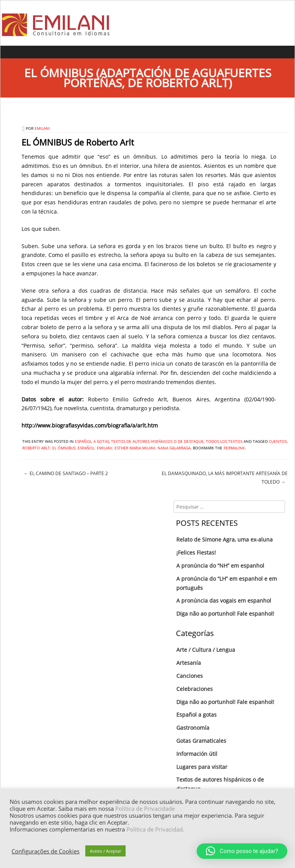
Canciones (190, 676)
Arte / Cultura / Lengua (206, 650)
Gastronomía (193, 728)
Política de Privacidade (145, 808)
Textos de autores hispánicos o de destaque (157, 441)
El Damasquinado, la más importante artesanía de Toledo (225, 478)
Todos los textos (224, 441)
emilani (42, 128)
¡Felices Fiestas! (196, 552)
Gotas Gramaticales (201, 741)
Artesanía (189, 663)
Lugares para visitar (202, 767)
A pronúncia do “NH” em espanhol (220, 566)
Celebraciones (195, 689)
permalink (234, 448)
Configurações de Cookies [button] (46, 851)
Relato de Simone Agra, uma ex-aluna (225, 539)
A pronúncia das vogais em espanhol (224, 600)
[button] (242, 851)
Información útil (197, 754)
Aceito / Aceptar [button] (105, 851)
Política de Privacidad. (155, 829)
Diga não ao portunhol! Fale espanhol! (225, 614)
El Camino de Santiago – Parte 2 (66, 473)
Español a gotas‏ (92, 441)
